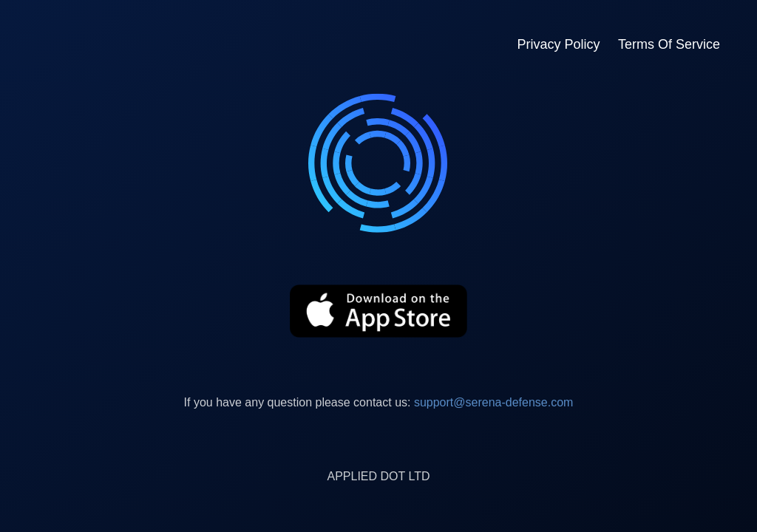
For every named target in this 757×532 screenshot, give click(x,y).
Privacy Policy (558, 44)
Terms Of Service (669, 44)
